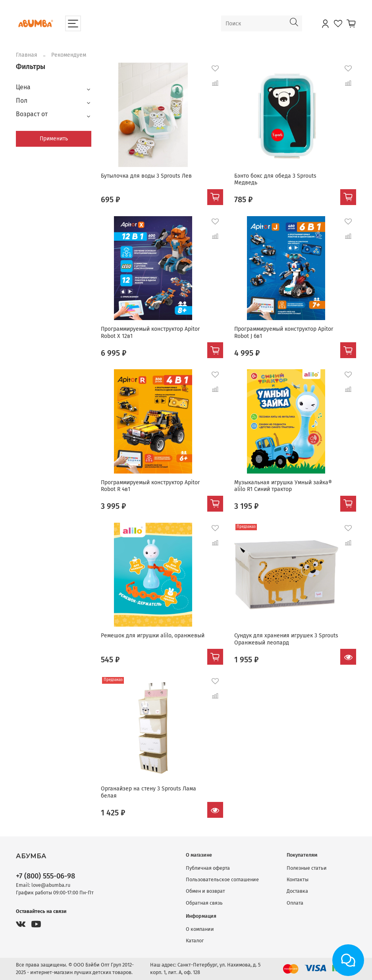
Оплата (295, 903)
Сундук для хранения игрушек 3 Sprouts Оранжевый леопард (286, 639)
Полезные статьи (307, 868)
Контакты (298, 879)
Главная (27, 55)
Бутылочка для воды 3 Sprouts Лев (146, 176)
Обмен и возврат (205, 891)
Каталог (195, 941)
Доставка (297, 891)
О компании (200, 929)
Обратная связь (204, 903)
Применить (54, 139)
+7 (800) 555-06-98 (45, 876)
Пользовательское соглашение (222, 879)
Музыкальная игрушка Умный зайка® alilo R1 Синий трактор (283, 486)
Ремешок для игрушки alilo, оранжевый (153, 636)
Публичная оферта (208, 868)
